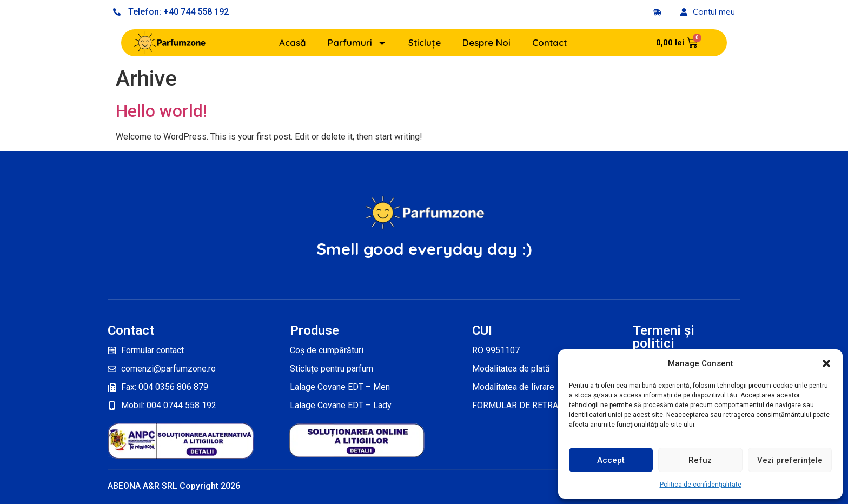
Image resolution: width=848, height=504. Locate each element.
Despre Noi (486, 42)
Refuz (700, 460)
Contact (549, 42)
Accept (611, 460)
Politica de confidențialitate (701, 485)
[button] (826, 363)
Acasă (293, 42)
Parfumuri (357, 43)
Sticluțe (425, 42)
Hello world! (161, 111)
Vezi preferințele (790, 460)
